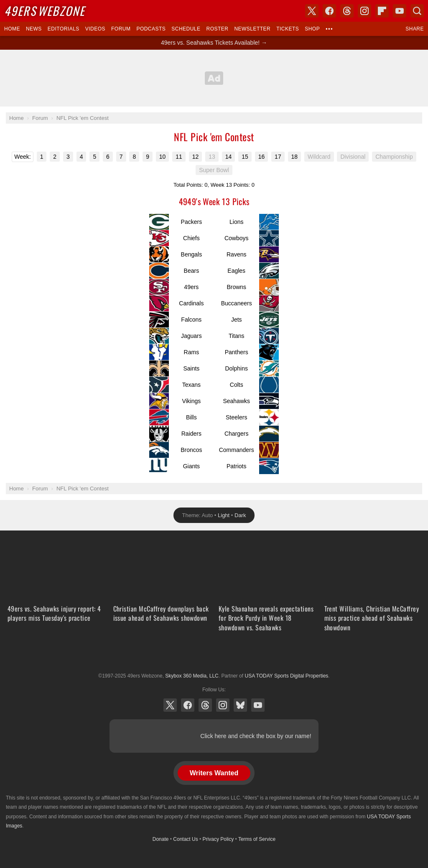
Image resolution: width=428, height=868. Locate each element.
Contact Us (185, 839)
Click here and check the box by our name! (256, 736)
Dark (240, 515)
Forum (121, 29)
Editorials (64, 29)
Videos (95, 29)
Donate (161, 839)
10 (163, 157)
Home (12, 29)
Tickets (288, 29)
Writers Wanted (214, 773)
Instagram (223, 705)
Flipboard (382, 11)
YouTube (258, 705)
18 (295, 157)
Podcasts (151, 29)
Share (415, 29)
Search (417, 11)
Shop (312, 29)
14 (229, 157)
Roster (217, 29)
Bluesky (240, 705)
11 (179, 157)
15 (245, 157)
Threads (205, 705)
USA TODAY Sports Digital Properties (214, 655)
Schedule (186, 29)
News (34, 29)
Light (224, 515)
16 (262, 157)
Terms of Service (257, 839)
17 (278, 157)
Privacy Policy (218, 839)
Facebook (188, 705)
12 (196, 157)
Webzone (45, 11)
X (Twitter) (170, 705)
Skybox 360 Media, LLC (192, 676)
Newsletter (252, 29)
